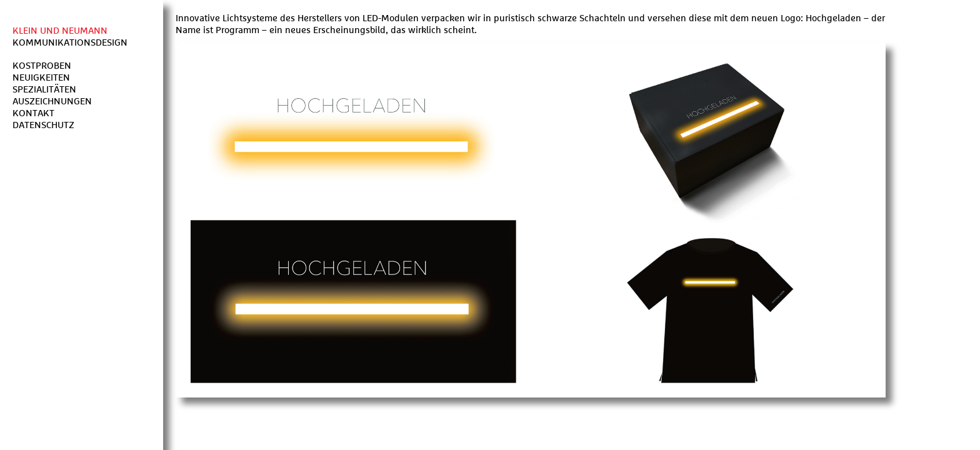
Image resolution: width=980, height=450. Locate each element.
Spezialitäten (44, 90)
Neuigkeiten (41, 78)
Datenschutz (43, 125)
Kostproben (42, 66)
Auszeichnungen (52, 102)
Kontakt (33, 113)
